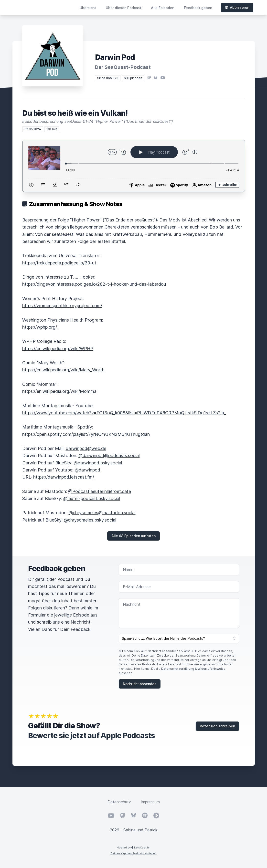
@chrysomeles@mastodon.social (102, 513)
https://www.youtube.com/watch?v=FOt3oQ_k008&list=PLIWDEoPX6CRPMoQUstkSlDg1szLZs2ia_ (124, 413)
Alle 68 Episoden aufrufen (133, 536)
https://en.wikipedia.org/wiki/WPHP (58, 349)
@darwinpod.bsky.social (98, 463)
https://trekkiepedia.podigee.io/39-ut (59, 263)
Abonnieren (237, 7)
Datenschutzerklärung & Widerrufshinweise (193, 669)
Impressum (150, 802)
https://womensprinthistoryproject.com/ (62, 306)
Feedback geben (198, 8)
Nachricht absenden (140, 684)
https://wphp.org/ (40, 327)
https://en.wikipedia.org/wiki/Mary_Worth (63, 370)
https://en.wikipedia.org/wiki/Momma (59, 391)
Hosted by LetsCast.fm (133, 847)
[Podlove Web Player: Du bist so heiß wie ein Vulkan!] (134, 166)
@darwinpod (87, 470)
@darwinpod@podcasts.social (109, 455)
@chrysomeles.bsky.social (90, 520)
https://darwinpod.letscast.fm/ (64, 477)
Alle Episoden (163, 8)
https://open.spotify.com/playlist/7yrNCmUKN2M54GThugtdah (86, 434)
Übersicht (88, 8)
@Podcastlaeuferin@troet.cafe (100, 491)
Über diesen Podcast (123, 8)
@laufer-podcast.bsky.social (92, 498)
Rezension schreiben (217, 726)
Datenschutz (119, 802)
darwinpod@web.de (86, 448)
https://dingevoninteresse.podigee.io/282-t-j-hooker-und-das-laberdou (94, 284)
